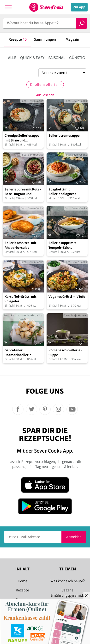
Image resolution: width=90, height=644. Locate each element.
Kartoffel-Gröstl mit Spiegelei (21, 299)
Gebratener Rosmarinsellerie (18, 353)
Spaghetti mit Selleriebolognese (63, 192)
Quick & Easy (32, 58)
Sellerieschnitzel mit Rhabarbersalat (21, 245)
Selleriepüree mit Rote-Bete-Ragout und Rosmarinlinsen (23, 192)
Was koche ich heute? (68, 581)
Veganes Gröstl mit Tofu (67, 297)
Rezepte (22, 590)
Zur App (79, 7)
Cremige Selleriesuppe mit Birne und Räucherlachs (22, 138)
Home (23, 581)
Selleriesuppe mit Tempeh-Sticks (62, 245)
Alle (12, 58)
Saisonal (57, 58)
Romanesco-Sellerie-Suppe (65, 353)
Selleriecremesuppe (64, 136)
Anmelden (74, 537)
